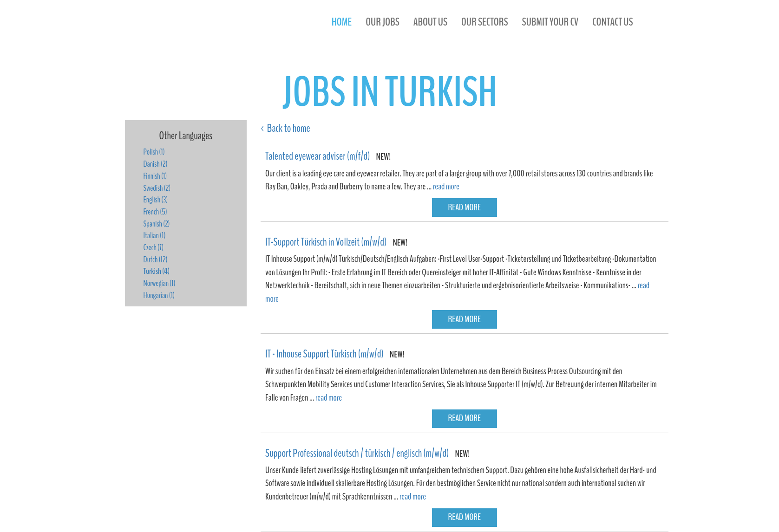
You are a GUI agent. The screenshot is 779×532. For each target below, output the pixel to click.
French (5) (155, 212)
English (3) (156, 200)
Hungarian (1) (159, 295)
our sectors (485, 22)
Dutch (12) (156, 260)
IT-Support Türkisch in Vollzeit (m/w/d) (326, 242)
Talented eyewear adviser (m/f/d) (317, 156)
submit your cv (550, 22)
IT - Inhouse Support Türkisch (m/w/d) (324, 354)
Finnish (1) (155, 176)
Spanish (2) (157, 224)
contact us (612, 22)
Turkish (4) (157, 271)
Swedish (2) (157, 188)
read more (446, 186)
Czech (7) (154, 247)
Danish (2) (156, 164)
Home (342, 22)
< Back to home (285, 128)
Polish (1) (154, 152)
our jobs (383, 22)
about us (430, 22)
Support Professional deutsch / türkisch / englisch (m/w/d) (357, 453)
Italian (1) (155, 235)
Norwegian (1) (160, 283)
